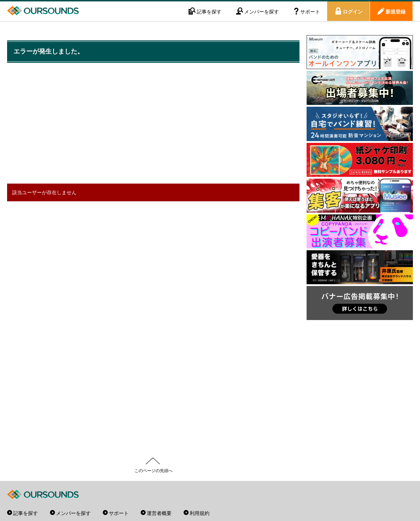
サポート (310, 11)
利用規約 (200, 513)
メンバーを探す (262, 11)
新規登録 (396, 11)
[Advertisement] (136, 124)
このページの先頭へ (153, 470)
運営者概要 (159, 513)
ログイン (353, 11)
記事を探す (209, 11)
